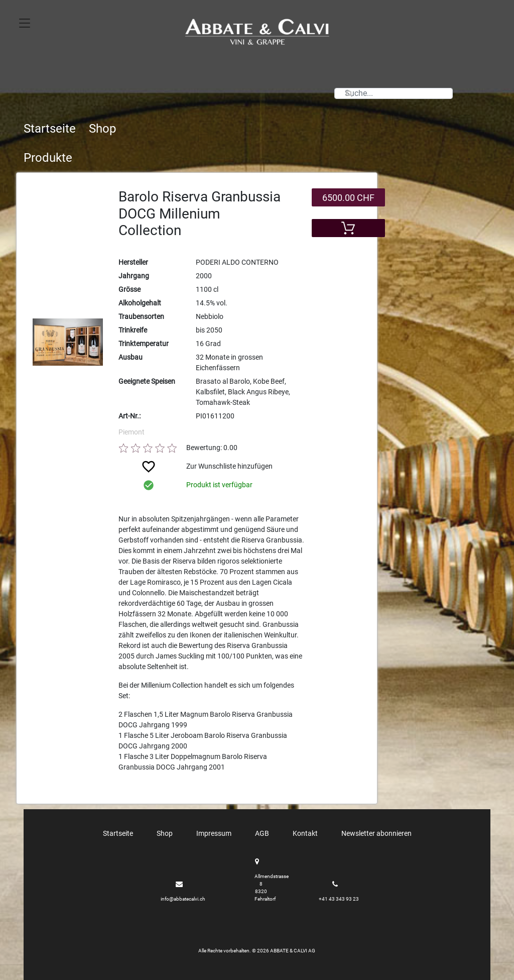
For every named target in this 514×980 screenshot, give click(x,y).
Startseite (50, 129)
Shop (102, 129)
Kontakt (305, 833)
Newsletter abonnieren (376, 833)
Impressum (214, 833)
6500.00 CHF (348, 198)
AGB (262, 833)
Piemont (132, 432)
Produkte (48, 158)
